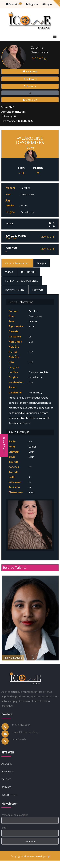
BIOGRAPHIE (29, 272)
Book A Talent (4, 445)
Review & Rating (15, 290)
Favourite (14, 4)
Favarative (30, 71)
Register (32, 4)
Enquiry (30, 86)
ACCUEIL (6, 798)
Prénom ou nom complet (15, 847)
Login (47, 4)
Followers (38, 290)
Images (42, 263)
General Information (17, 263)
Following (30, 79)
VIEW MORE (48, 237)
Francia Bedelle (13, 658)
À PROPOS (8, 806)
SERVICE (6, 821)
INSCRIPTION (9, 829)
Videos (9, 272)
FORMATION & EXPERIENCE (22, 281)
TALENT (6, 813)
